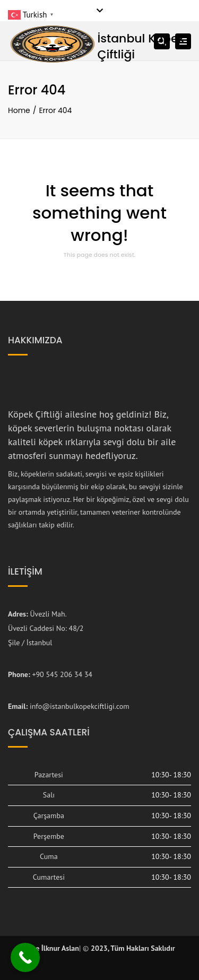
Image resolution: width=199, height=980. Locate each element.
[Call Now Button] (25, 957)
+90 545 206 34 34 (62, 674)
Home (19, 110)
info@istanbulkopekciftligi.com (80, 706)
